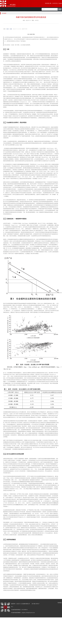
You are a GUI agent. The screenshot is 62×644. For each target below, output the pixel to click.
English (60, 3)
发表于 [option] (25, 29)
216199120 (55, 3)
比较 (11, 29)
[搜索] (50, 9)
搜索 (60, 9)
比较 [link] (8, 29)
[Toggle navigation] (2, 9)
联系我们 (60, 603)
